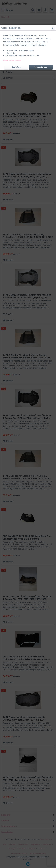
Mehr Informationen (12, 61)
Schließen (16, 67)
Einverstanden (41, 67)
